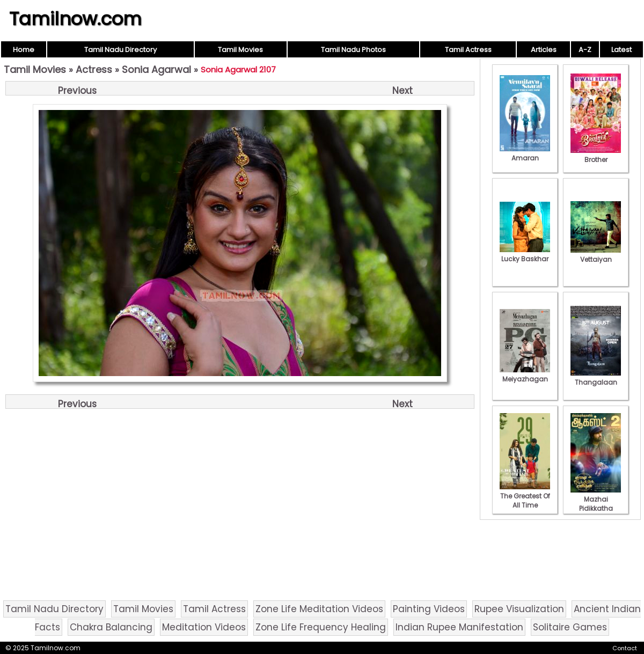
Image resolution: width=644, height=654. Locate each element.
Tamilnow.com (75, 19)
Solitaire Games (570, 627)
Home (24, 50)
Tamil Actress (468, 50)
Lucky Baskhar (525, 254)
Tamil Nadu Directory (120, 50)
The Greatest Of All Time (525, 496)
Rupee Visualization (519, 609)
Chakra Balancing (111, 627)
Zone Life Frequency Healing (321, 627)
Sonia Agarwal (156, 69)
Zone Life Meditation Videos (319, 609)
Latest (621, 50)
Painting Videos (429, 609)
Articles (544, 50)
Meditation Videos (204, 627)
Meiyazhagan (525, 374)
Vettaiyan (596, 255)
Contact (625, 648)
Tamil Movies (240, 50)
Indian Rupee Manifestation (459, 627)
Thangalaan (596, 378)
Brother (596, 155)
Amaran (525, 153)
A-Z (585, 50)
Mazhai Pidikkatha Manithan (596, 504)
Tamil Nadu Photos (353, 50)
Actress (94, 69)
